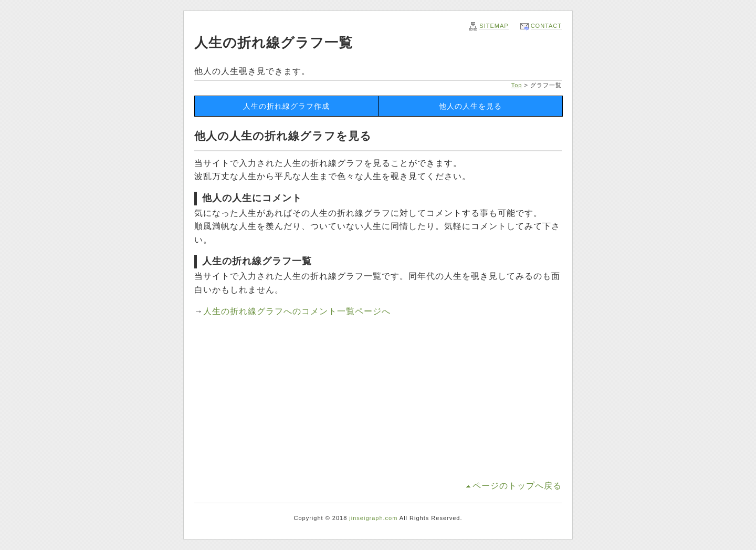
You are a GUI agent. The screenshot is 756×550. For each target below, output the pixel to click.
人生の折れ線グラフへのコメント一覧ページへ (297, 311)
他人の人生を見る (470, 106)
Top (517, 85)
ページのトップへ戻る (517, 486)
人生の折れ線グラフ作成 (286, 106)
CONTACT (546, 26)
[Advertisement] (378, 400)
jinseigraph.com (373, 518)
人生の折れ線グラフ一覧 (274, 43)
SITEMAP (494, 26)
